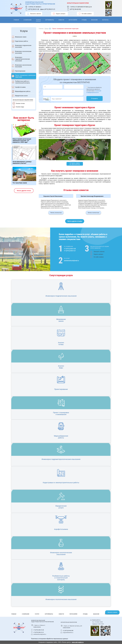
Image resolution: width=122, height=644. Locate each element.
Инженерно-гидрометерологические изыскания (22, 59)
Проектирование (20, 71)
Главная (16, 20)
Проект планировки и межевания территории (25, 76)
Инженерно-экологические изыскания (23, 66)
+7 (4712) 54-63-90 (68, 631)
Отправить (95, 98)
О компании (27, 20)
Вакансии (94, 20)
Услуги (38, 20)
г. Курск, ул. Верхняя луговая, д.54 (81, 7)
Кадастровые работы (22, 41)
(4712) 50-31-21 (50, 9)
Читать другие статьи (24, 191)
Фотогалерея (73, 20)
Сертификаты (50, 20)
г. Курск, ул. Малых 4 (35, 7)
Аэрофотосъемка (20, 87)
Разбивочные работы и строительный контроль (22, 82)
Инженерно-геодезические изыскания (23, 46)
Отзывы (84, 20)
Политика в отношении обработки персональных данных (50, 639)
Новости (61, 20)
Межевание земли (21, 37)
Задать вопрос (59, 14)
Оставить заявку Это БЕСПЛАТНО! (75, 164)
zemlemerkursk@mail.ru (71, 261)
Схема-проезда (37, 627)
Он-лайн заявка (85, 14)
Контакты (105, 20)
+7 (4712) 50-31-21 (70, 251)
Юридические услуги (21, 96)
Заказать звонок (34, 14)
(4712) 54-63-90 (75, 9)
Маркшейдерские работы (23, 91)
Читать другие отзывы (75, 221)
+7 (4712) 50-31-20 (70, 249)
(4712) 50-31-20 (34, 9)
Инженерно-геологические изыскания (23, 52)
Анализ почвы (20, 103)
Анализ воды (20, 107)
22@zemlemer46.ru (68, 633)
